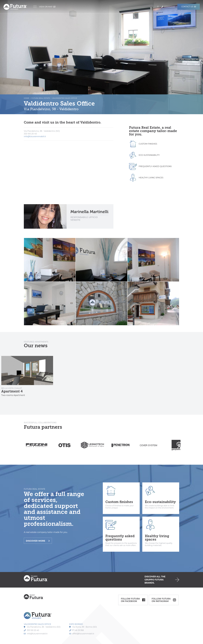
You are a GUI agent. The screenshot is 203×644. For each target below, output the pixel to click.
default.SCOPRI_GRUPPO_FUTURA (102, 580)
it (158, 7)
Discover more (38, 541)
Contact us (189, 7)
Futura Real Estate (41, 98)
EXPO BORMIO (76, 624)
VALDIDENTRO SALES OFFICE (37, 624)
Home (26, 98)
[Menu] (35, 7)
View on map (47, 7)
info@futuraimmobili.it (35, 136)
